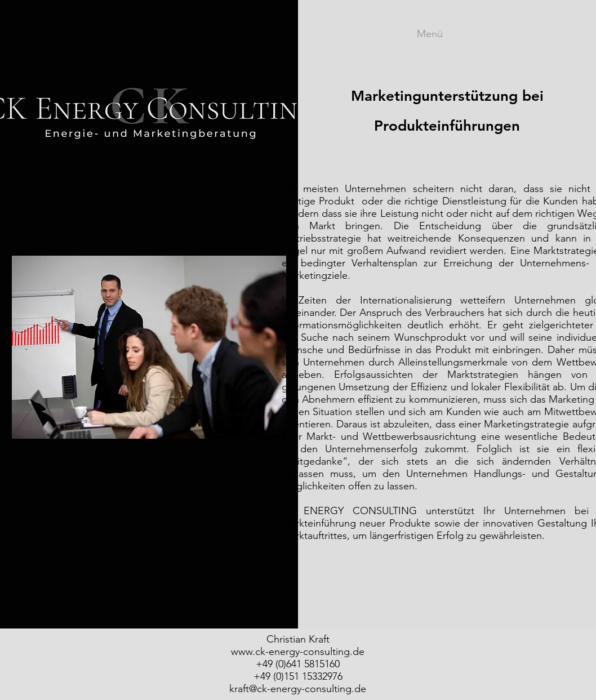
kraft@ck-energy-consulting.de (298, 689)
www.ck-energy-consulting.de (298, 652)
